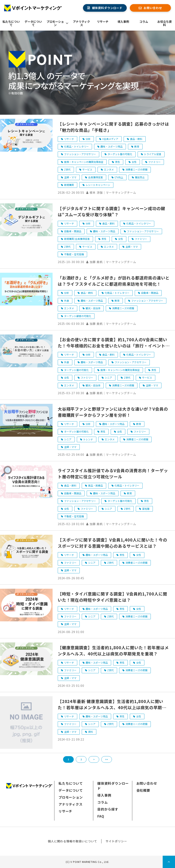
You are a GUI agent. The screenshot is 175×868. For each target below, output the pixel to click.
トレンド (88, 439)
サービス (87, 169)
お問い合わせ (153, 8)
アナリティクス (81, 23)
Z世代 (67, 169)
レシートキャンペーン (98, 185)
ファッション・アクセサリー (80, 154)
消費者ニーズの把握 (136, 169)
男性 (117, 162)
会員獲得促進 (96, 177)
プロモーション (55, 23)
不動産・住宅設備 (74, 254)
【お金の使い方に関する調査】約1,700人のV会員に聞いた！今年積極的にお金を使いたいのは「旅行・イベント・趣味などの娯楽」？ (114, 343)
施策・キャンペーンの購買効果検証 (84, 162)
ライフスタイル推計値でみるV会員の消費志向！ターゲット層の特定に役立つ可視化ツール (113, 474)
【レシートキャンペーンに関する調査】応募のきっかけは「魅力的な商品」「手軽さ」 (113, 127)
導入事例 (123, 22)
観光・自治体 (93, 308)
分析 (88, 139)
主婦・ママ (70, 177)
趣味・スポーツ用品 (112, 146)
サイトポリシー (116, 841)
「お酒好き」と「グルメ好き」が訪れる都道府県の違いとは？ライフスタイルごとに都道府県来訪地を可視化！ (114, 281)
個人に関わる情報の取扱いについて (72, 841)
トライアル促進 (153, 154)
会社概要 (143, 790)
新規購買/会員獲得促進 (77, 239)
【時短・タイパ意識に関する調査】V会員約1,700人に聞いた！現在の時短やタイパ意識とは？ (112, 597)
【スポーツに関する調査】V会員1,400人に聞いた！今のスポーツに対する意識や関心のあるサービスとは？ (112, 543)
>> (107, 759)
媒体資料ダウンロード (107, 8)
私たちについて (11, 23)
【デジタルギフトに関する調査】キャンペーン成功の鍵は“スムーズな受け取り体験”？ (111, 211)
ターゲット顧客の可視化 (78, 316)
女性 (134, 162)
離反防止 (140, 177)
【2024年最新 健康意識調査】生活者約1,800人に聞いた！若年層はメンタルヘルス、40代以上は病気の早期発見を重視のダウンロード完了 (112, 704)
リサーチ (103, 22)
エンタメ (109, 169)
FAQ (101, 816)
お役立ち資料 (165, 23)
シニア (108, 377)
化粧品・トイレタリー (76, 146)
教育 (137, 146)
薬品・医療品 (96, 485)
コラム (144, 22)
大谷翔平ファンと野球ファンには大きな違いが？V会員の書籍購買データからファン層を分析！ (113, 412)
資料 (91, 732)
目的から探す (108, 809)
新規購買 (69, 185)
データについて (33, 23)
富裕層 (146, 509)
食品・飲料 (136, 139)
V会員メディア (110, 139)
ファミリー (154, 162)
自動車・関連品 (73, 231)
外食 (67, 301)
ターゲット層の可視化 (120, 154)
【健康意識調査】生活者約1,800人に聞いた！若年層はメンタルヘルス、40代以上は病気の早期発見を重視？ (113, 651)
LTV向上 (119, 177)
